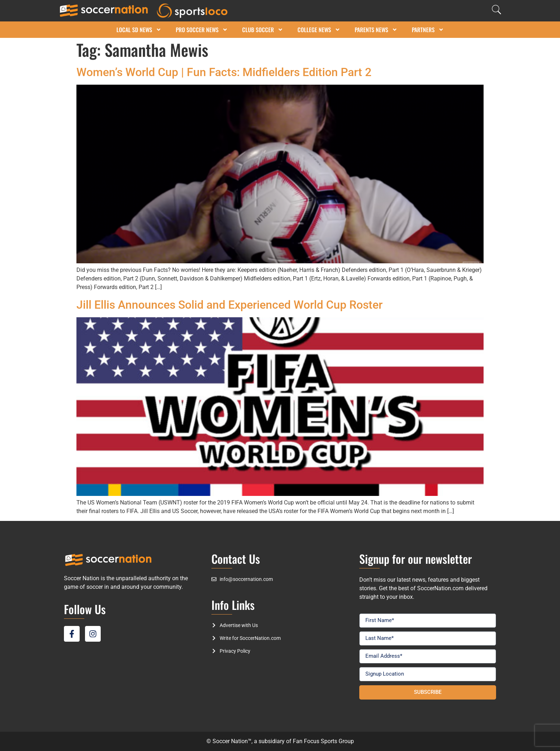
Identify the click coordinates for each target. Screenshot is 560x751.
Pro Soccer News (202, 30)
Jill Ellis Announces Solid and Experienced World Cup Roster (229, 305)
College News (319, 30)
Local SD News (139, 30)
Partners (428, 30)
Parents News (376, 30)
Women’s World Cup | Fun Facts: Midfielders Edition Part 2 (224, 72)
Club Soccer (263, 30)
